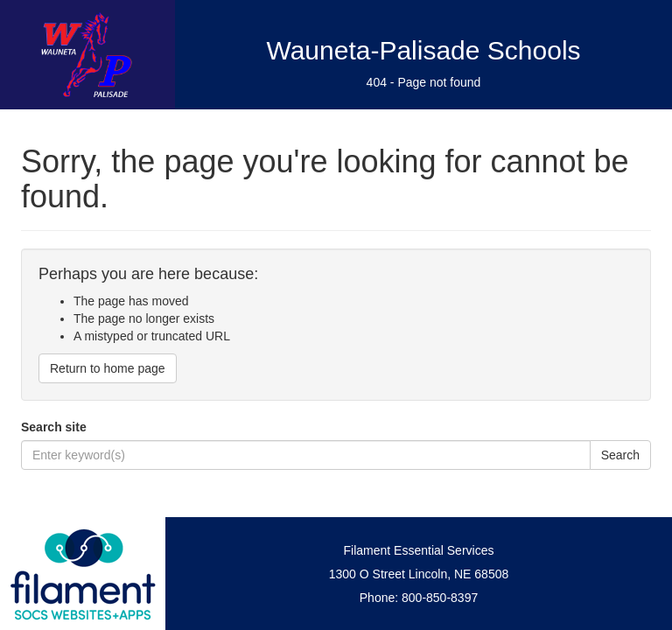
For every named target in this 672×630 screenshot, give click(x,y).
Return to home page (108, 368)
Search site (54, 427)
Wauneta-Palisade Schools (423, 50)
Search (620, 455)
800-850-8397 (440, 598)
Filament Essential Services (419, 550)
